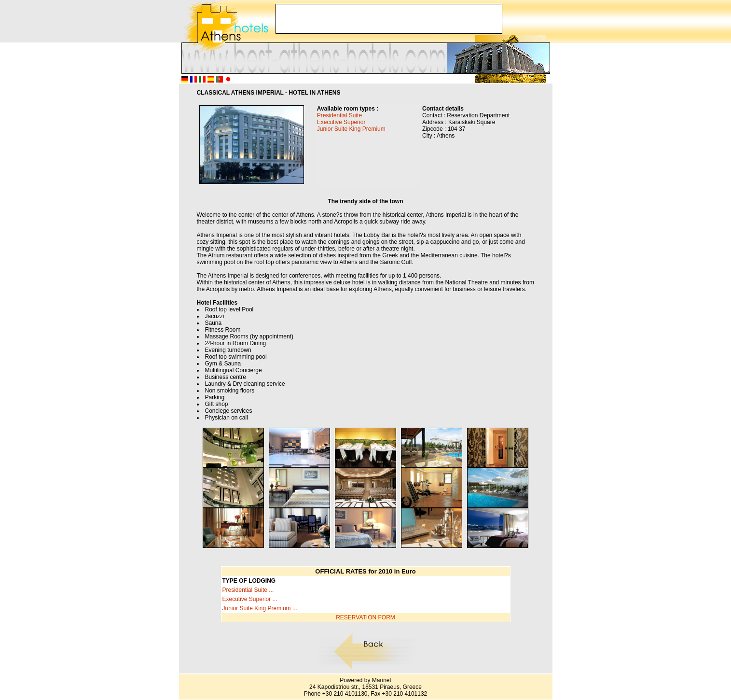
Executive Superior (341, 122)
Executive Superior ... (250, 599)
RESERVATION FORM (365, 617)
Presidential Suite (339, 115)
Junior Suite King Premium (351, 129)
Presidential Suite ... (248, 590)
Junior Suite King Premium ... (260, 608)
